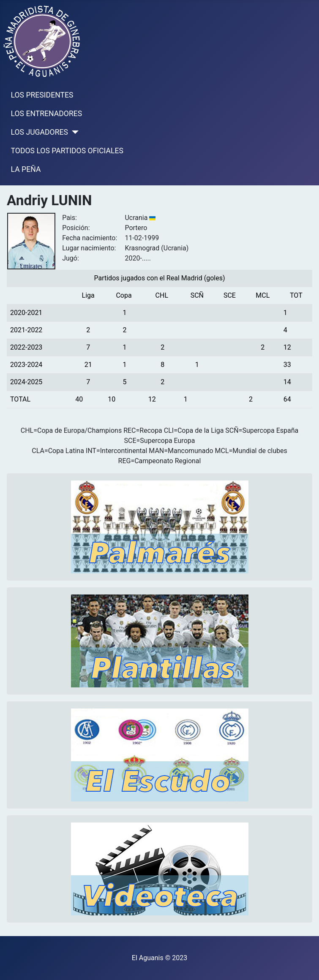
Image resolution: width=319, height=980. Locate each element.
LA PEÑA (26, 169)
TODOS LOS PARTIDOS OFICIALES (67, 151)
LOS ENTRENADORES (47, 114)
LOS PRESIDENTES (42, 95)
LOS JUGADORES (40, 132)
